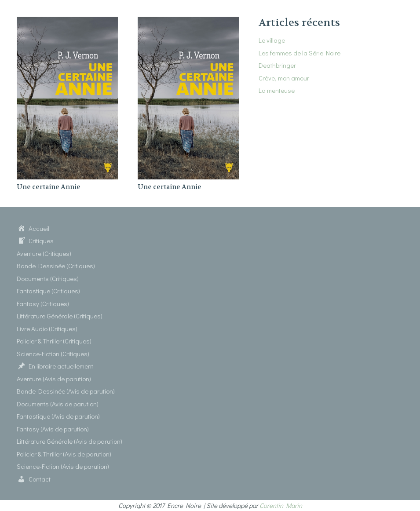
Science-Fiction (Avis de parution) (63, 466)
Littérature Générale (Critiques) (60, 316)
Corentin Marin (281, 505)
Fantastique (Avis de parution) (58, 416)
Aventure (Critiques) (44, 253)
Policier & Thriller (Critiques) (54, 341)
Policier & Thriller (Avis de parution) (64, 454)
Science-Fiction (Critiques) (53, 354)
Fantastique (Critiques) (48, 291)
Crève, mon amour (284, 78)
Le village (272, 40)
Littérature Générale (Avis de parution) (69, 441)
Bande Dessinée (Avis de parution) (66, 391)
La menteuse (277, 90)
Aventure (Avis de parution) (54, 379)
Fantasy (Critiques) (43, 303)
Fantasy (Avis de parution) (53, 429)
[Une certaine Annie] (68, 22)
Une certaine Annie (49, 187)
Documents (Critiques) (48, 278)
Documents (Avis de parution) (58, 404)
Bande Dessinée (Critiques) (56, 266)
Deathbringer (277, 65)
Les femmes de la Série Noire (299, 53)
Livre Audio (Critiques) (47, 328)
